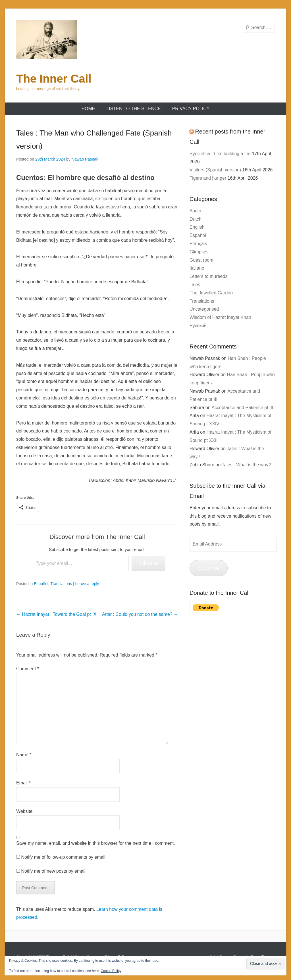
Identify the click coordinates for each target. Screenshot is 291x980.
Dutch (196, 219)
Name (24, 755)
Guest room (201, 260)
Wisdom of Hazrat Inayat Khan (220, 317)
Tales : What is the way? (247, 465)
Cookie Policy (111, 971)
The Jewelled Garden (211, 293)
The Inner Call (54, 79)
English (197, 227)
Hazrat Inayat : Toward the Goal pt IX (56, 614)
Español (41, 584)
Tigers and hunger (208, 178)
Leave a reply (87, 584)
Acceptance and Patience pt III (242, 408)
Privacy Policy (191, 109)
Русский (198, 326)
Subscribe (148, 563)
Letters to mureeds (208, 276)
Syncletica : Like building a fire (220, 154)
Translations (61, 584)
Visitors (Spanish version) (215, 170)
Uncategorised (204, 309)
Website (24, 811)
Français (198, 244)
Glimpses (199, 252)
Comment (28, 669)
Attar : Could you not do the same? (140, 614)
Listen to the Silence (133, 109)
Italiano (197, 268)
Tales (195, 285)
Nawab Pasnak (85, 159)
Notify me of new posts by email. (54, 871)
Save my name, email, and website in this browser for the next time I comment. (95, 843)
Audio (195, 211)
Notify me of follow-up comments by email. (64, 857)
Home (88, 109)
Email (23, 783)
